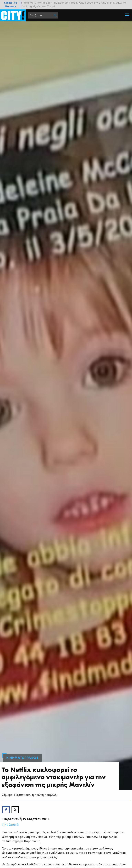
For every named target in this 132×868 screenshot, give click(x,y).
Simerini (40, 3)
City (82, 3)
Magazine (120, 3)
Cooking (26, 7)
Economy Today (68, 3)
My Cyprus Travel (44, 7)
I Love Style (93, 3)
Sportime (52, 3)
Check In (107, 3)
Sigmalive (27, 3)
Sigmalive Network (11, 5)
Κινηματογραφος (22, 758)
